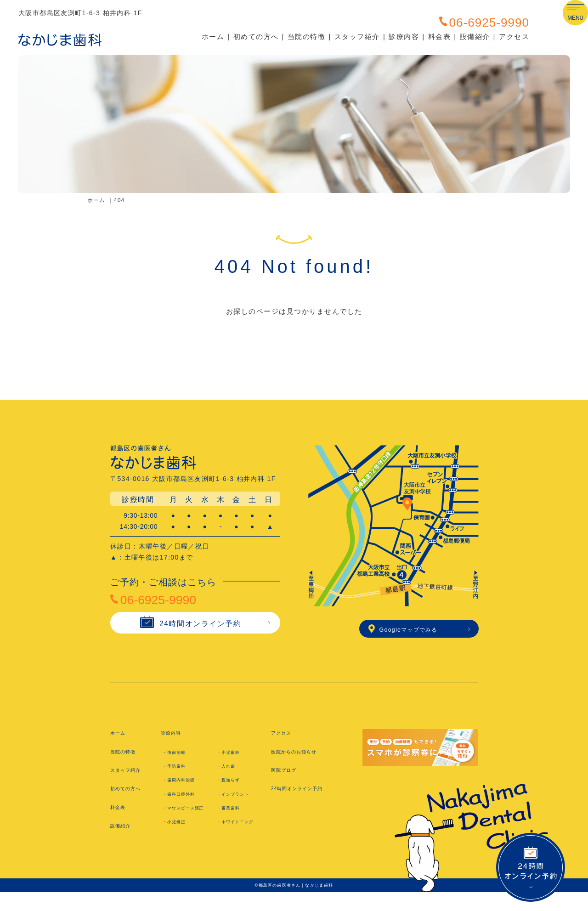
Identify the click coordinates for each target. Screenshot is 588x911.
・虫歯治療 (178, 758)
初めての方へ (256, 37)
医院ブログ (288, 776)
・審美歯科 (232, 814)
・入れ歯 (229, 772)
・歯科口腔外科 (184, 800)
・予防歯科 (178, 772)
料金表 (440, 37)
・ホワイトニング (241, 837)
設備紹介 (475, 37)
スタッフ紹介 (357, 37)
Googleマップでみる (415, 633)
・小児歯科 (232, 758)
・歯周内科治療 (184, 786)
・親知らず (232, 786)
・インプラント (238, 800)
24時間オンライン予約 (189, 632)
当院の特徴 (307, 37)
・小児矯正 (178, 837)
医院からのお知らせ (301, 757)
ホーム (213, 37)
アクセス (514, 37)
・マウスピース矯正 (189, 819)
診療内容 (404, 37)
